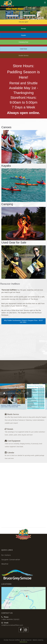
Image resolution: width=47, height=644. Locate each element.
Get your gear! (24, 22)
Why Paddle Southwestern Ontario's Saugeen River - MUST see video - (24, 321)
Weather (5, 564)
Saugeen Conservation (11, 559)
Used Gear (24, 49)
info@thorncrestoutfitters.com (12, 625)
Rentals (24, 29)
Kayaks (24, 35)
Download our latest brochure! (16, 393)
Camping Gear (24, 42)
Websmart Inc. (24, 642)
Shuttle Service (24, 56)
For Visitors (6, 555)
